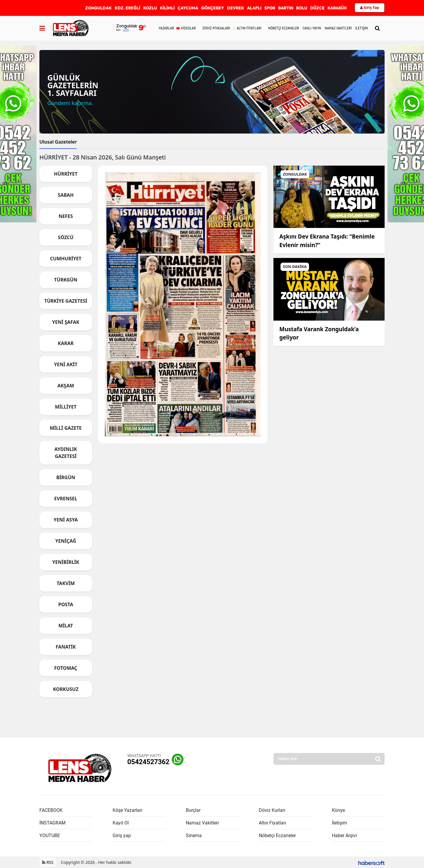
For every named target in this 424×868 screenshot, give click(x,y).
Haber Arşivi (344, 835)
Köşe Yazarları (127, 810)
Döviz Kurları (272, 810)
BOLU (302, 8)
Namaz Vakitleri (202, 823)
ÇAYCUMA (188, 8)
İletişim (339, 823)
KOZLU (150, 8)
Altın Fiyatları (272, 823)
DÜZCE (317, 8)
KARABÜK (337, 8)
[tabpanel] (212, 428)
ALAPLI (254, 8)
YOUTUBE (50, 835)
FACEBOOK (51, 810)
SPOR (270, 8)
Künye (338, 810)
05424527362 (148, 762)
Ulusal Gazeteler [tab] (58, 142)
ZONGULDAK (99, 8)
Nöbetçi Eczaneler (277, 835)
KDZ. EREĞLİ (127, 8)
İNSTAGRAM (52, 823)
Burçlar (193, 810)
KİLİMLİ (167, 8)
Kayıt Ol (121, 823)
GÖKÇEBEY (213, 8)
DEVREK (236, 8)
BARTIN (286, 8)
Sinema (194, 835)
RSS (48, 862)
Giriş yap (122, 835)
